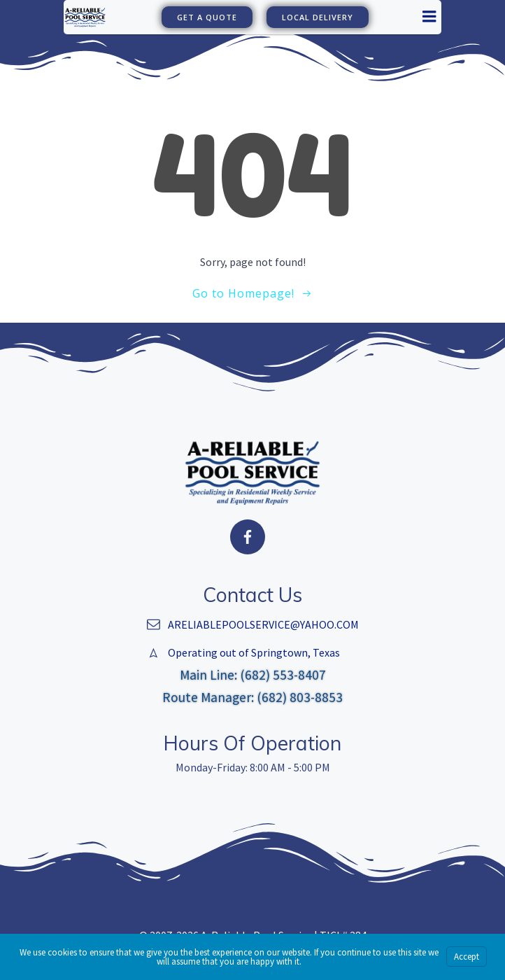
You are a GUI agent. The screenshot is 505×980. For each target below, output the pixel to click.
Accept (467, 957)
